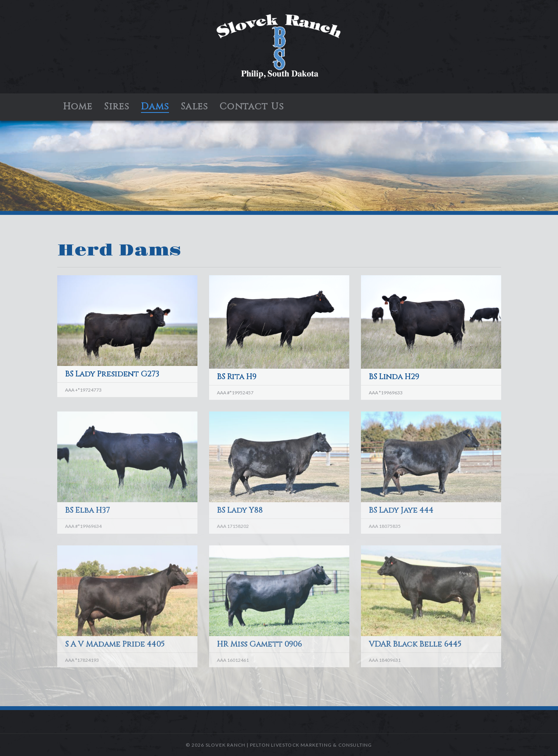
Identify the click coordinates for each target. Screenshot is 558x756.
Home (78, 107)
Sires (117, 107)
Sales (194, 107)
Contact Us (252, 107)
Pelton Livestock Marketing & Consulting (311, 745)
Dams (155, 107)
